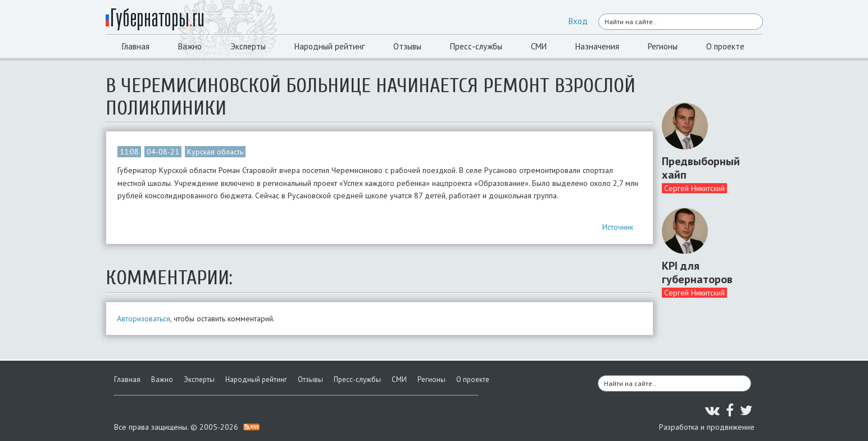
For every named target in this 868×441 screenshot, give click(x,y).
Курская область (215, 152)
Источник (618, 227)
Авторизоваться (144, 319)
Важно (190, 46)
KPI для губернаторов (697, 272)
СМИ (539, 46)
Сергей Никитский (694, 188)
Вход (578, 21)
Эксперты (248, 46)
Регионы (663, 46)
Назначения (597, 46)
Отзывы (407, 46)
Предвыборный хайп (701, 168)
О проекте (725, 46)
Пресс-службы (476, 46)
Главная (136, 46)
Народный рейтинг (330, 46)
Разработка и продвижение (707, 427)
